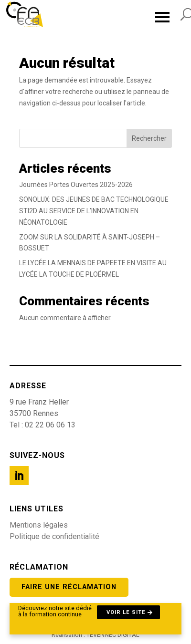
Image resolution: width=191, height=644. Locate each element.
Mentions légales (39, 525)
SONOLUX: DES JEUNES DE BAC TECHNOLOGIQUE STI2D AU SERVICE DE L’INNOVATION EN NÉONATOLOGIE (94, 211)
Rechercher (149, 138)
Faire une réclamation (69, 587)
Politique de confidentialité (54, 536)
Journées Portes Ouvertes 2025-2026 (76, 185)
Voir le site (126, 612)
